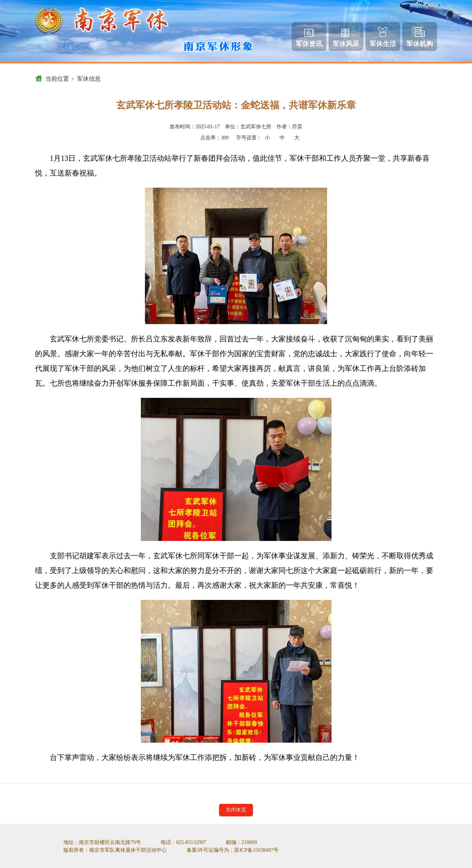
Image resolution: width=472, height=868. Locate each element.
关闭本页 (236, 810)
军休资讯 (309, 38)
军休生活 (383, 37)
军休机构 (420, 37)
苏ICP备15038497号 (256, 850)
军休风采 (346, 38)
